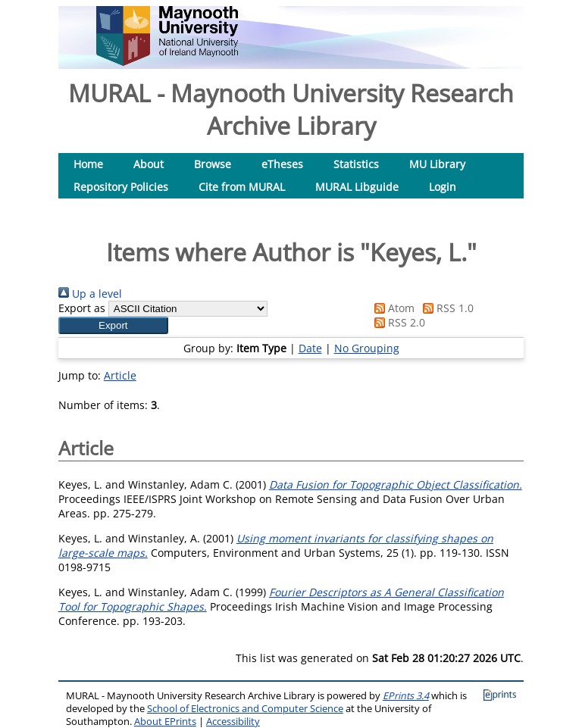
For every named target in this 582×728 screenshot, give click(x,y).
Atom (392, 308)
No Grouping (367, 348)
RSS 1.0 (446, 308)
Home (88, 164)
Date (310, 348)
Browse (213, 164)
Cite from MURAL (242, 187)
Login (443, 187)
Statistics (356, 164)
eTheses (282, 164)
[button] (113, 325)
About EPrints (165, 722)
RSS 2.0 (397, 322)
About (149, 164)
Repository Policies (121, 187)
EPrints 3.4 (406, 696)
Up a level (90, 294)
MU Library (437, 164)
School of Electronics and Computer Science (245, 709)
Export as (82, 308)
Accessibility (233, 722)
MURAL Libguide (357, 187)
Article (120, 375)
